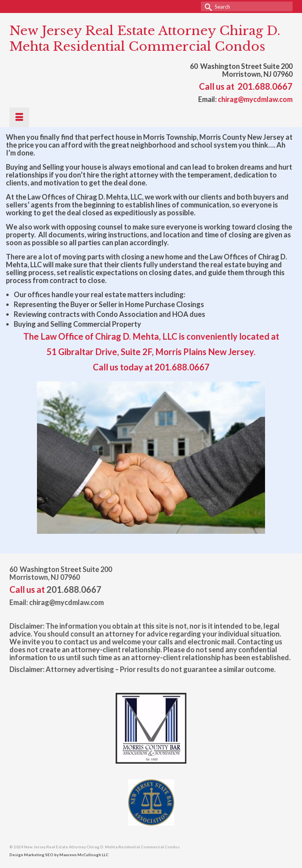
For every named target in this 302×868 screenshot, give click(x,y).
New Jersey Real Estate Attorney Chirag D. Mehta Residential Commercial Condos (145, 39)
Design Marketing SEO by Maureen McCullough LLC (59, 855)
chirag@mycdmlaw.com (255, 99)
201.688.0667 (265, 86)
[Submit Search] (207, 6)
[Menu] (19, 117)
